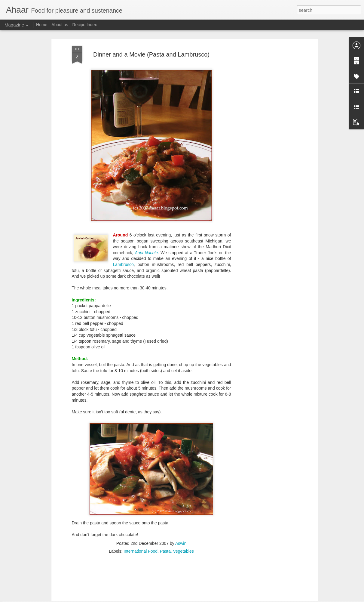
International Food (141, 522)
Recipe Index (84, 25)
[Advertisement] (264, 112)
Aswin (181, 514)
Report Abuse (218, 599)
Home (42, 25)
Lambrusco (123, 236)
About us (60, 25)
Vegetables (183, 522)
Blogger (201, 599)
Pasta (165, 522)
